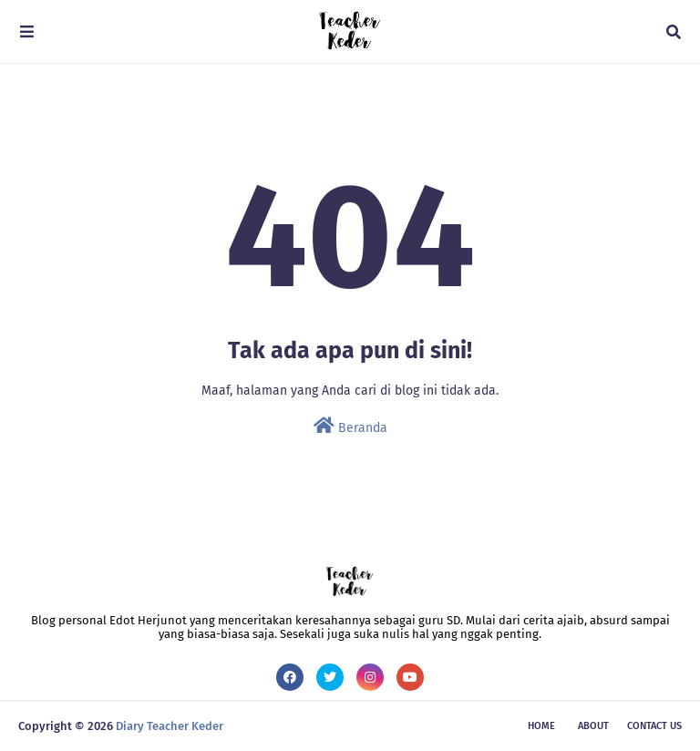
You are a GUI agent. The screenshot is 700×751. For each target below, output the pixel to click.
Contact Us (654, 726)
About (593, 726)
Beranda (350, 426)
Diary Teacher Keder (170, 726)
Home (541, 726)
